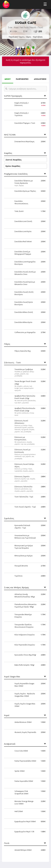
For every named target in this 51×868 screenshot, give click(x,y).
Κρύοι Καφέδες (13, 166)
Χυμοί (7, 715)
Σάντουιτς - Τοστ (12, 363)
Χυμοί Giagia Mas (12, 677)
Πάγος (7, 344)
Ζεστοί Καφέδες (14, 160)
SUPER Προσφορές (13, 96)
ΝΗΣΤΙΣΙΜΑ (10, 135)
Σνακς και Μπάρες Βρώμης (17, 587)
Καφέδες (8, 153)
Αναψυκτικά (10, 744)
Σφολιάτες (9, 518)
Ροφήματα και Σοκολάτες (16, 174)
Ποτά (7, 843)
